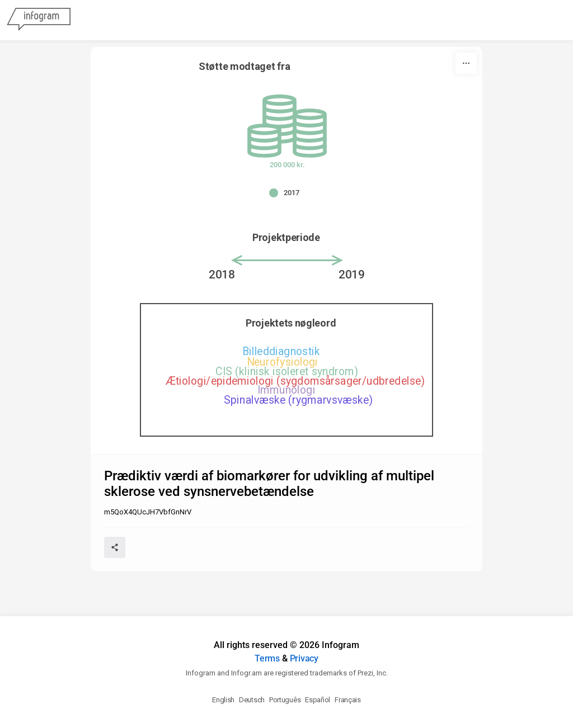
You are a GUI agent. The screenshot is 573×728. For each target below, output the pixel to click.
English (223, 700)
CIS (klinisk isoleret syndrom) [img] (287, 372)
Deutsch (252, 700)
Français (348, 700)
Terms (267, 658)
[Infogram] (39, 20)
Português (285, 700)
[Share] (115, 547)
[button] (287, 193)
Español (318, 700)
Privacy (304, 658)
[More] (466, 63)
